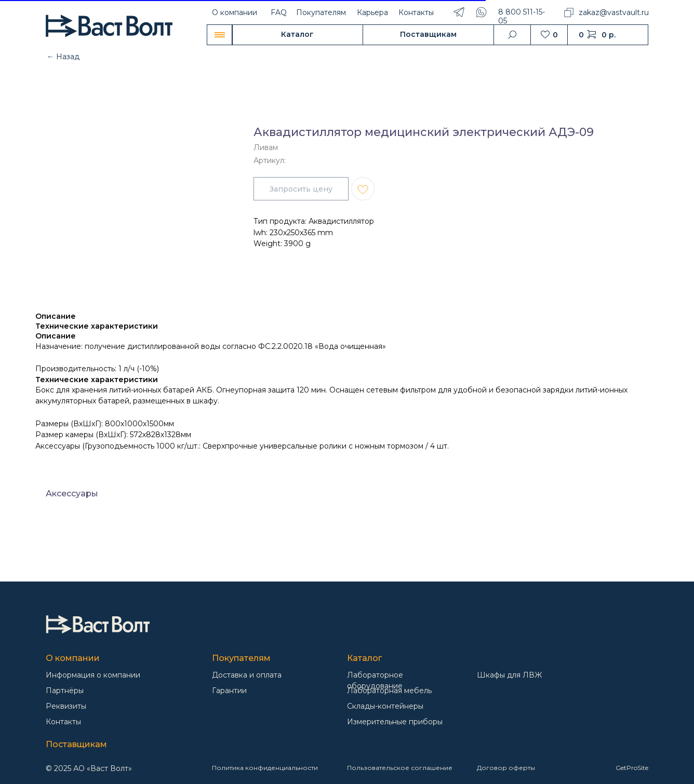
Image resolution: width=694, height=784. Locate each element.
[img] (98, 624)
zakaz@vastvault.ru (614, 12)
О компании (235, 12)
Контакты (416, 12)
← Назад (63, 57)
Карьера (372, 12)
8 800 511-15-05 (522, 16)
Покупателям (321, 12)
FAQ (279, 12)
